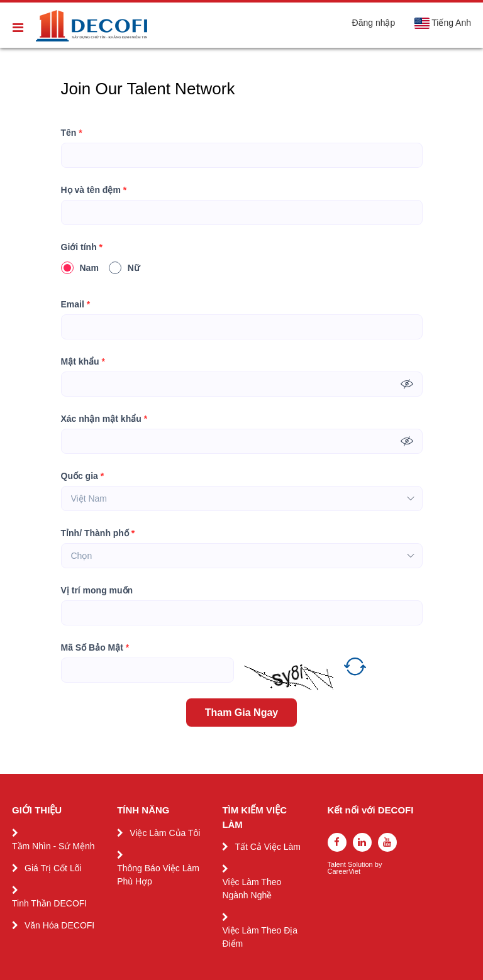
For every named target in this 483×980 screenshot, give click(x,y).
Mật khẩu (83, 362)
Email (76, 305)
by (380, 865)
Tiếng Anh (442, 23)
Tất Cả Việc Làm (268, 847)
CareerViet (344, 872)
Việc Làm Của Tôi (165, 833)
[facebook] (337, 842)
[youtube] (387, 842)
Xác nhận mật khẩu (104, 419)
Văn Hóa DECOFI (59, 925)
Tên (72, 133)
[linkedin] (362, 842)
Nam (80, 268)
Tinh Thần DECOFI (49, 903)
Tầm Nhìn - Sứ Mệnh (53, 846)
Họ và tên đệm (94, 190)
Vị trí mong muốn (97, 590)
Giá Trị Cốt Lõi (53, 868)
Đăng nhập (374, 23)
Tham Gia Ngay (241, 713)
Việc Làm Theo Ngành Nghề (252, 889)
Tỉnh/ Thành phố (98, 533)
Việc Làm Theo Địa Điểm (260, 937)
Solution (361, 865)
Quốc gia (83, 476)
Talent (338, 865)
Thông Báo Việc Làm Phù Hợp (158, 875)
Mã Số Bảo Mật (95, 648)
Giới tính (82, 247)
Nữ (124, 268)
